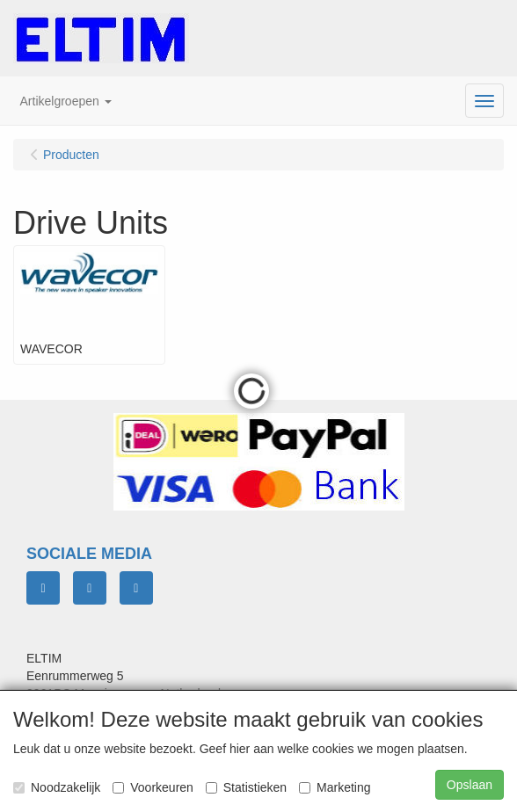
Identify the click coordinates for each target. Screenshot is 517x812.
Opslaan (470, 785)
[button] (66, 101)
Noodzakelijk (57, 787)
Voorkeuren (153, 787)
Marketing (335, 787)
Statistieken (246, 787)
